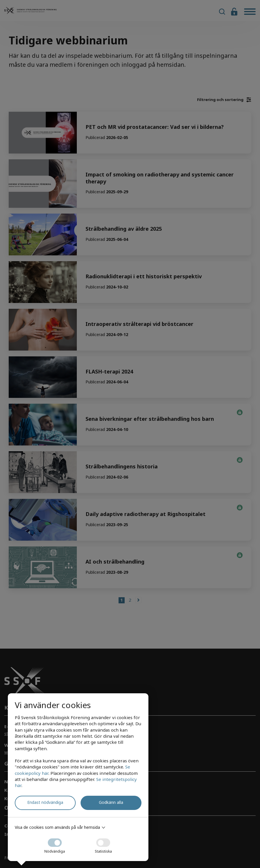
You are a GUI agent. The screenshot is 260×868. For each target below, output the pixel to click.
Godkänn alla (111, 802)
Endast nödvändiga (45, 802)
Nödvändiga (55, 844)
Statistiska (103, 844)
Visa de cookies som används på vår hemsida (57, 827)
